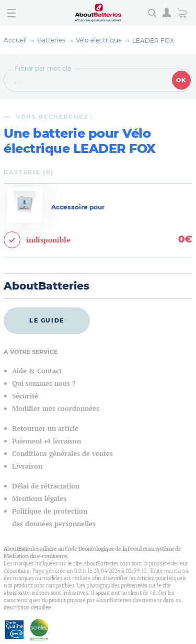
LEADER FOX (153, 41)
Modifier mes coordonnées (56, 409)
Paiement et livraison (47, 441)
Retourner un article (45, 429)
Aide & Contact (37, 371)
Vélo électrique (99, 40)
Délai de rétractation (46, 486)
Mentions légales (39, 499)
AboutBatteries (47, 286)
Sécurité (25, 396)
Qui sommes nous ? (44, 384)
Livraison (27, 466)
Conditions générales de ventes (62, 454)
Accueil (15, 40)
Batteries (51, 40)
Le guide (47, 320)
